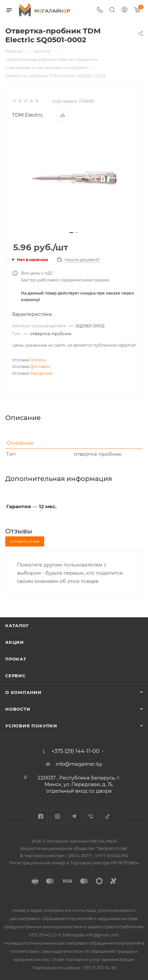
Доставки (40, 366)
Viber (91, 816)
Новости (18, 709)
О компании (23, 692)
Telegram (74, 816)
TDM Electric (28, 115)
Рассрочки (41, 373)
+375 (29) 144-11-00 (75, 751)
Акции (15, 642)
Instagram (57, 816)
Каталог (17, 625)
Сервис (15, 676)
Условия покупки (31, 726)
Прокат (16, 659)
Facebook (41, 816)
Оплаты (38, 360)
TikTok (108, 816)
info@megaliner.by (79, 764)
